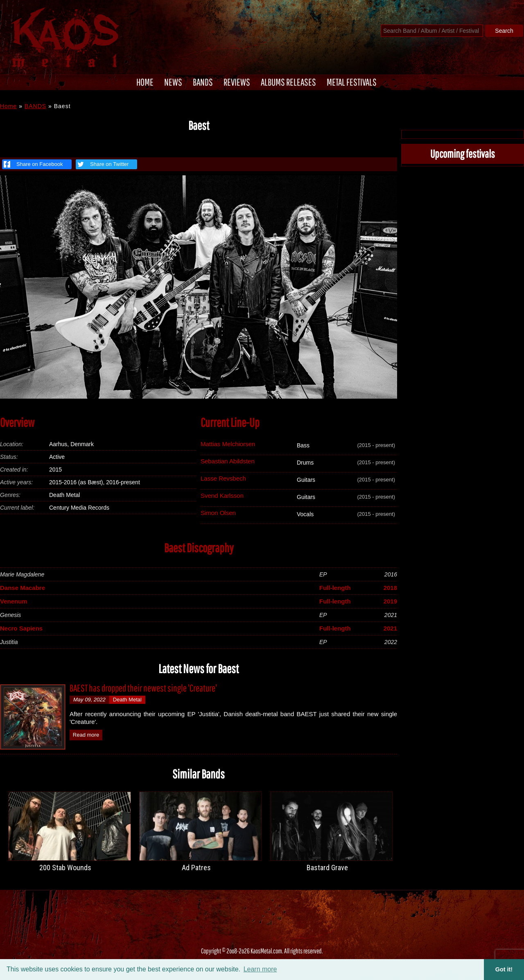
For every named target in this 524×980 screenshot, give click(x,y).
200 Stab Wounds (65, 868)
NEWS (173, 82)
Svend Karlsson (222, 496)
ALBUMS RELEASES (288, 82)
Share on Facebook (33, 164)
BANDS (203, 82)
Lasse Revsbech (223, 478)
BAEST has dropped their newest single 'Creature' (143, 688)
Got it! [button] (504, 969)
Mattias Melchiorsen (228, 444)
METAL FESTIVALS (352, 82)
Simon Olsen (218, 513)
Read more (86, 735)
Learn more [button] (260, 969)
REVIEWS (237, 82)
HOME (145, 82)
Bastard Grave (327, 868)
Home (8, 106)
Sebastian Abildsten (228, 461)
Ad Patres (196, 868)
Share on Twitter (102, 164)
